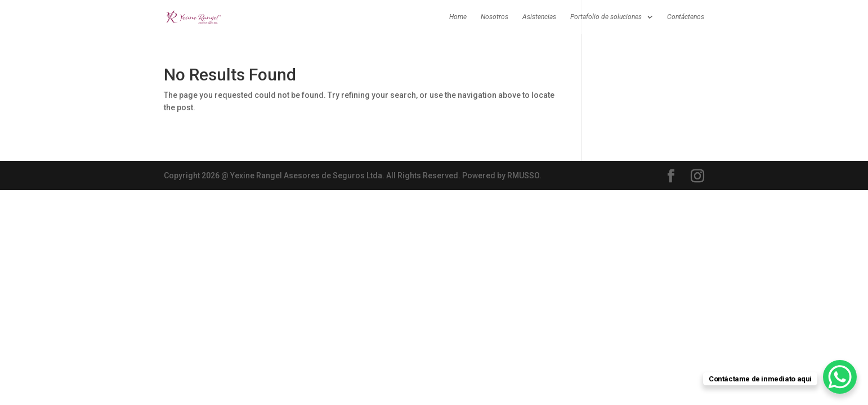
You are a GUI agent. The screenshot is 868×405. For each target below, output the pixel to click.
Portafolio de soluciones (606, 17)
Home (458, 17)
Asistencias (539, 17)
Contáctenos (686, 17)
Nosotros (495, 17)
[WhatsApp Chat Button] (840, 377)
